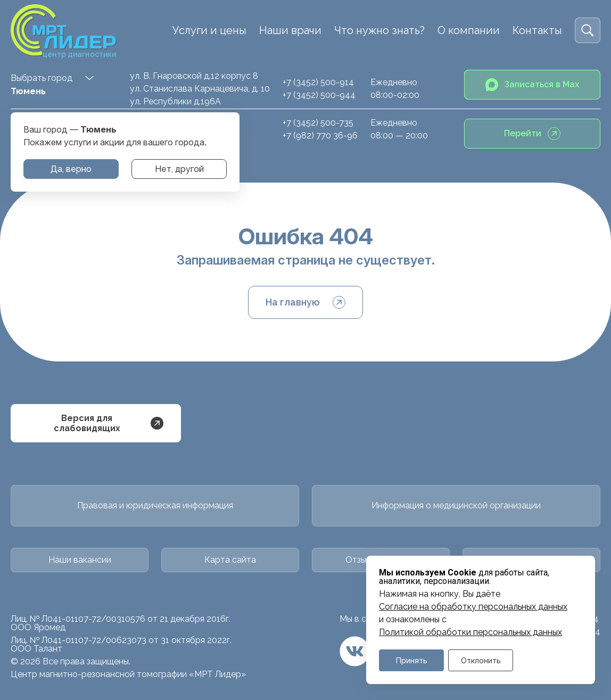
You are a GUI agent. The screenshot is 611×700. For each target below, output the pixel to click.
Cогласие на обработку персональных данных (473, 607)
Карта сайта (230, 560)
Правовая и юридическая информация (155, 505)
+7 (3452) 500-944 (319, 95)
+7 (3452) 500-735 (318, 123)
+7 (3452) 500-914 (318, 82)
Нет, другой (179, 169)
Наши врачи (290, 30)
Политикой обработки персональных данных (470, 632)
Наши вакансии (80, 560)
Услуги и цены (209, 30)
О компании (469, 30)
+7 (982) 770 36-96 (320, 135)
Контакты (537, 30)
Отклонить (481, 660)
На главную (305, 302)
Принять (412, 660)
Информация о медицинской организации (456, 505)
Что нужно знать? (379, 30)
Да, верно (71, 169)
